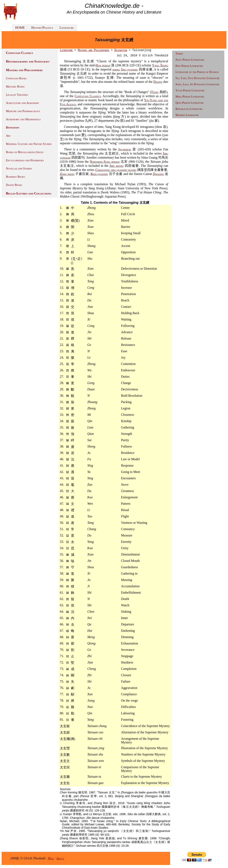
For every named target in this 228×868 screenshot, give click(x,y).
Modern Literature (187, 115)
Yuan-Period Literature (190, 90)
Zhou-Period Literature (190, 60)
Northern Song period (105, 162)
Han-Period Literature (189, 66)
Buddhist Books (15, 177)
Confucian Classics (19, 53)
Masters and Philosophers (24, 70)
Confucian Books (16, 78)
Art (8, 136)
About (60, 858)
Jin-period (125, 149)
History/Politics (42, 28)
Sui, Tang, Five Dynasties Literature (197, 78)
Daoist (158, 82)
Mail (51, 858)
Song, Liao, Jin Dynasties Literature (197, 84)
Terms (179, 54)
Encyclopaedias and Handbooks (25, 160)
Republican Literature (189, 109)
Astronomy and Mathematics (23, 119)
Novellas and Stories (19, 169)
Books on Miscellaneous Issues (25, 152)
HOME (20, 28)
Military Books (15, 87)
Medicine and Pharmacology (23, 111)
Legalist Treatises (17, 95)
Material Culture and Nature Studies (29, 144)
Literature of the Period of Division (197, 72)
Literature (67, 28)
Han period (103, 65)
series (116, 69)
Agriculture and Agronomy (22, 103)
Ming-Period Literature (190, 97)
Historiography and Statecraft (28, 61)
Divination (12, 128)
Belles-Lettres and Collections (29, 193)
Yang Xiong (160, 65)
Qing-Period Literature (189, 103)
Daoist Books (14, 185)
